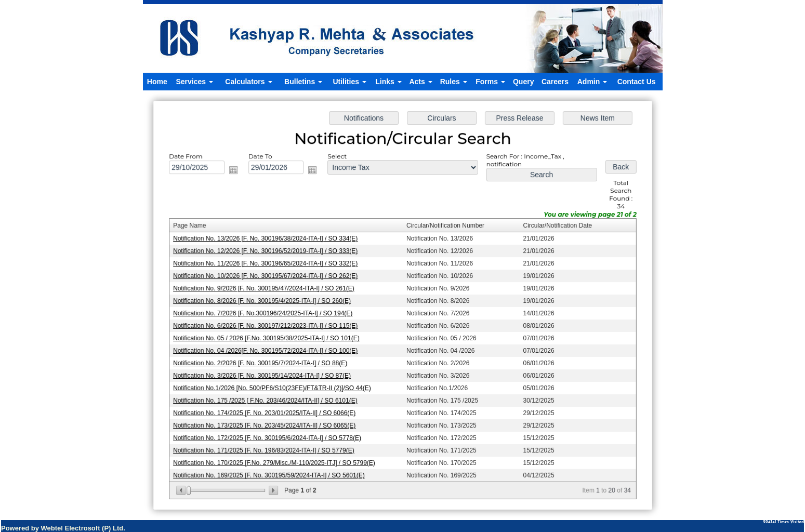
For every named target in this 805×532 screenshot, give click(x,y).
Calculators (248, 82)
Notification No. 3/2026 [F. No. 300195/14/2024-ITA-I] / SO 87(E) (264, 374)
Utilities (349, 82)
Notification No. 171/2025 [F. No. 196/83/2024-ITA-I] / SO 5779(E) (266, 447)
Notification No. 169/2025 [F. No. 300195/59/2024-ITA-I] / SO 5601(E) (271, 472)
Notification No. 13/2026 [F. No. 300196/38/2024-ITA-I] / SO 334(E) (268, 240)
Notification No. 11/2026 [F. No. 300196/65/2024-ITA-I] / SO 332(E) (268, 264)
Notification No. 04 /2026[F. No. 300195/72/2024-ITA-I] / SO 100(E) (268, 350)
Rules (454, 82)
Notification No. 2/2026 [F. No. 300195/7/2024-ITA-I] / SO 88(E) (262, 362)
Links (388, 82)
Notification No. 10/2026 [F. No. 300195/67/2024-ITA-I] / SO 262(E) (268, 276)
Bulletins (303, 82)
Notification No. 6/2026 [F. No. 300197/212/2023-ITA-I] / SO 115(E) (268, 325)
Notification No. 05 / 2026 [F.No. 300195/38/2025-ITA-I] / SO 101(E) (268, 338)
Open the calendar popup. (236, 173)
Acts (420, 82)
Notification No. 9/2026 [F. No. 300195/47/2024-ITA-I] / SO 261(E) (266, 289)
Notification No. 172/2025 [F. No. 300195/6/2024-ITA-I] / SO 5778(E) (269, 435)
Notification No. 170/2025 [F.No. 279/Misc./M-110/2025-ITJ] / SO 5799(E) (276, 460)
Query (523, 82)
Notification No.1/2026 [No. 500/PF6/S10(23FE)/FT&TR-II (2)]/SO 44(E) (274, 387)
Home (157, 82)
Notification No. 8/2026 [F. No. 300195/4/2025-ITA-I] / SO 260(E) (264, 301)
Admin (592, 82)
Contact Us (637, 82)
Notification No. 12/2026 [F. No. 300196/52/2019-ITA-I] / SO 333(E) (268, 252)
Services (194, 82)
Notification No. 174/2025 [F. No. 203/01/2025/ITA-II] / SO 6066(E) (267, 411)
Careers (555, 82)
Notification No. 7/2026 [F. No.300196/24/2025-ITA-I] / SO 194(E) (265, 313)
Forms (490, 82)
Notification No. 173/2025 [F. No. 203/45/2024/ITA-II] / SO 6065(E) (267, 423)
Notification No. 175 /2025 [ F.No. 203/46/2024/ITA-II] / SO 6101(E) (267, 398)
